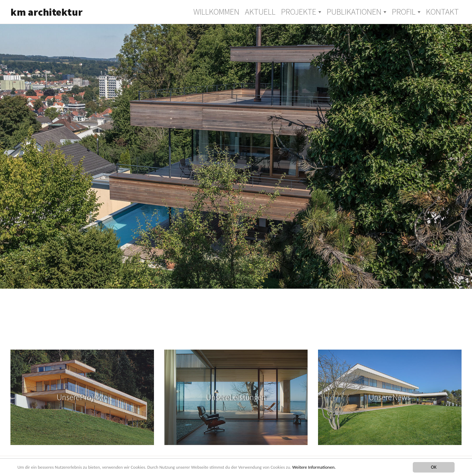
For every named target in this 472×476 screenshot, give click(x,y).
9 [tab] (268, 330)
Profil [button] (404, 12)
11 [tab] (302, 330)
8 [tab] (250, 330)
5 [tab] (198, 330)
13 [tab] (337, 330)
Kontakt (442, 12)
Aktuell (260, 12)
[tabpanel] (236, 156)
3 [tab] (163, 330)
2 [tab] (146, 330)
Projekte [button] (299, 12)
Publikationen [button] (354, 12)
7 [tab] (233, 330)
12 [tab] (320, 330)
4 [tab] (180, 330)
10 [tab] (285, 330)
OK (434, 467)
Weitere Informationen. (326, 467)
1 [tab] (128, 330)
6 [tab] (215, 330)
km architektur (47, 12)
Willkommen (216, 12)
